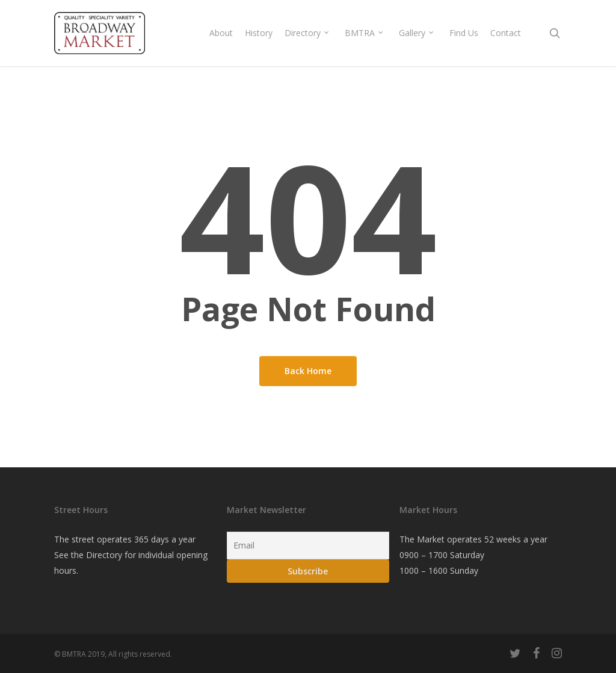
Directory (104, 555)
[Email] (308, 545)
